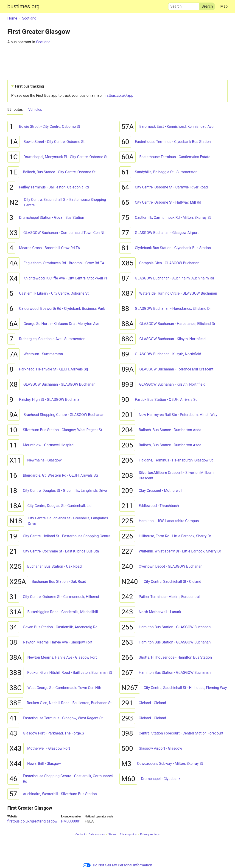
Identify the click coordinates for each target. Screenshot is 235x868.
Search (184, 5)
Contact (80, 835)
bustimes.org (23, 6)
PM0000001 (71, 821)
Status (112, 835)
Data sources (97, 835)
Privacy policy (128, 835)
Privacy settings (150, 835)
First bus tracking (29, 86)
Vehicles (35, 110)
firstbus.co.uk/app (118, 95)
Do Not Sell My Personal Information (117, 865)
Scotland (43, 42)
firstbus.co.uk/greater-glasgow (32, 821)
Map (224, 6)
